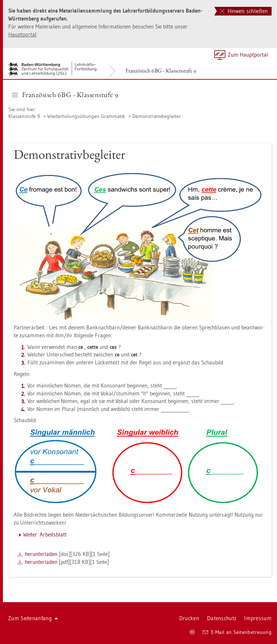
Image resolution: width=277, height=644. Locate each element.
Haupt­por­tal (22, 34)
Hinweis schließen (244, 11)
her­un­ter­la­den (41, 554)
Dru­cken (189, 618)
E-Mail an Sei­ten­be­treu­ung (237, 632)
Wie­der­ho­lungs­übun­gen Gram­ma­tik (86, 116)
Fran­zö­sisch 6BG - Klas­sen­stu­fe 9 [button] (65, 95)
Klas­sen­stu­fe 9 (24, 116)
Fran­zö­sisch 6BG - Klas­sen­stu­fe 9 (161, 71)
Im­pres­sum (258, 618)
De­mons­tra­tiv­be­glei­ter (157, 116)
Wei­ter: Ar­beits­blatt (45, 535)
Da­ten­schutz (222, 618)
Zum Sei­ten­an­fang (33, 618)
